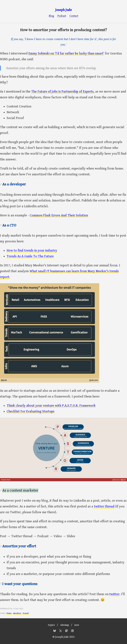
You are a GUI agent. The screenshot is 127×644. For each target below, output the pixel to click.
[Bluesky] (55, 631)
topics (51, 625)
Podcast (62, 16)
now (77, 625)
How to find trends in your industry (32, 251)
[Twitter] (61, 631)
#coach (26, 613)
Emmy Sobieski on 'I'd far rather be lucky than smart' (66, 54)
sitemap (65, 625)
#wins (9, 613)
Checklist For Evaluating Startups (31, 411)
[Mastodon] (67, 631)
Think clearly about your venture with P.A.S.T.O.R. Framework (51, 406)
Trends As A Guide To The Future (30, 256)
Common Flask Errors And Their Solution (59, 215)
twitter (114, 594)
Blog (51, 16)
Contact (74, 16)
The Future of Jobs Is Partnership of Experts (62, 92)
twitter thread (104, 507)
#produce (17, 613)
